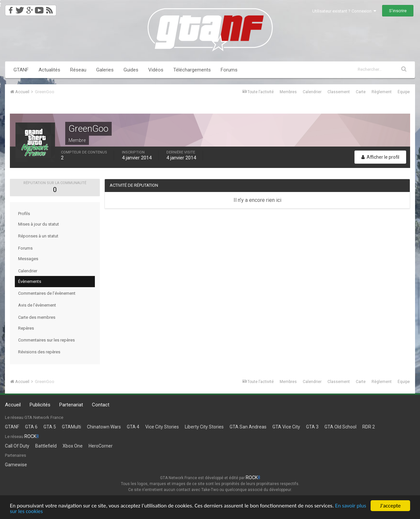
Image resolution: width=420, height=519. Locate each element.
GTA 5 (50, 427)
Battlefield (46, 446)
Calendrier (312, 92)
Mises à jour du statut (39, 224)
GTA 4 (133, 427)
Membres (288, 92)
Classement (339, 92)
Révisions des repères (39, 352)
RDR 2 (369, 427)
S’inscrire (398, 11)
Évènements (30, 281)
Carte (361, 92)
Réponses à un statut (38, 236)
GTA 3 (312, 427)
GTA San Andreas (248, 427)
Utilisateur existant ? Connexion (344, 11)
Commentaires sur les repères (46, 340)
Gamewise (16, 465)
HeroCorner (101, 446)
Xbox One (73, 446)
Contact (101, 405)
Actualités (49, 70)
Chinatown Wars (104, 427)
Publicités (40, 405)
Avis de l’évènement (37, 305)
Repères (26, 328)
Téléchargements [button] (192, 70)
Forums (229, 70)
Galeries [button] (105, 70)
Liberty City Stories (204, 427)
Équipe (404, 92)
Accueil (13, 405)
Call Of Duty (17, 446)
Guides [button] (131, 70)
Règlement (382, 92)
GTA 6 (31, 427)
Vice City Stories (162, 427)
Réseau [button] (78, 70)
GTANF (21, 70)
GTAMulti (71, 427)
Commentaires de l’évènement (47, 293)
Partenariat (71, 405)
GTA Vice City (286, 427)
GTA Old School (340, 427)
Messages (28, 259)
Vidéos (156, 70)
